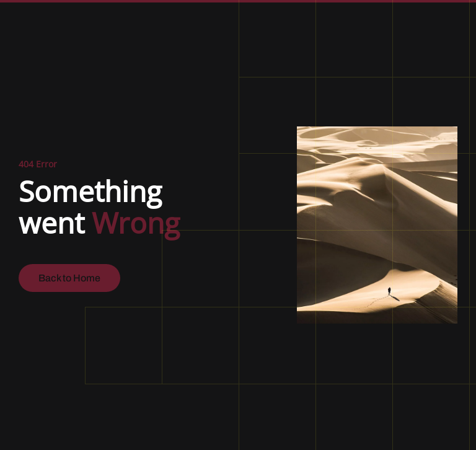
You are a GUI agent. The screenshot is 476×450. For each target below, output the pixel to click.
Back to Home (69, 278)
